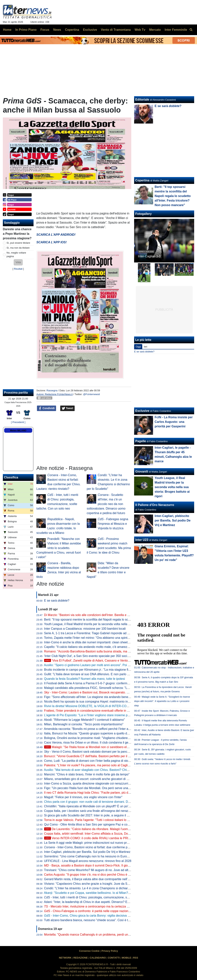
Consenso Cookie (89, 951)
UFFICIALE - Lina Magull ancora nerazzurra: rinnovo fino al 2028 (88, 861)
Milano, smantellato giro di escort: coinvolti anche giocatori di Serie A (90, 779)
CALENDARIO (98, 958)
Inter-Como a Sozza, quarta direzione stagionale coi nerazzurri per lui (91, 783)
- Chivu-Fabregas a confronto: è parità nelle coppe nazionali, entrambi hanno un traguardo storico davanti (118, 911)
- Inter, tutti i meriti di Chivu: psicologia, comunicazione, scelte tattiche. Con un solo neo (106, 897)
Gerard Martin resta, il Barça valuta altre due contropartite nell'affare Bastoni (95, 879)
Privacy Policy (110, 951)
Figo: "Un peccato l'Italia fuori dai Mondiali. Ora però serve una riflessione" (94, 788)
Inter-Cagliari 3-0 (149, 256)
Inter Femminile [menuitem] (176, 30)
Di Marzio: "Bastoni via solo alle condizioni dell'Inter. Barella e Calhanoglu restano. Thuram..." (107, 615)
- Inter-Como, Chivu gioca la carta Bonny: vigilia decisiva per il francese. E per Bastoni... (107, 916)
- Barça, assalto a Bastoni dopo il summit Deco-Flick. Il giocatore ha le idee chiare (102, 865)
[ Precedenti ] (18, 422)
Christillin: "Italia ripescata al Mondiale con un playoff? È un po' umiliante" (93, 806)
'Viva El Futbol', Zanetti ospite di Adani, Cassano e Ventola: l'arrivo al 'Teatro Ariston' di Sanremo (113, 661)
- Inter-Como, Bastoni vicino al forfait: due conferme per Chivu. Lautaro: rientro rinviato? (109, 847)
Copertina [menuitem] (72, 30)
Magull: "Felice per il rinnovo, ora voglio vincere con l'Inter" (83, 797)
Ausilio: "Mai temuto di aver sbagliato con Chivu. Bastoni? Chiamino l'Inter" (94, 770)
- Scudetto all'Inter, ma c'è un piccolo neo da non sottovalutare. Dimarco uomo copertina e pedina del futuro (106, 504)
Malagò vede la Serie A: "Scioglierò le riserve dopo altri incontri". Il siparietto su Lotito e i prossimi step (162, 701)
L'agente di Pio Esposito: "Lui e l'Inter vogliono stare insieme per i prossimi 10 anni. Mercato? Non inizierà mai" (118, 715)
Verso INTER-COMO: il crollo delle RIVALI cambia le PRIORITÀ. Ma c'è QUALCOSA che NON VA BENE (118, 838)
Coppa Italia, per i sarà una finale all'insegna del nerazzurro (90, 811)
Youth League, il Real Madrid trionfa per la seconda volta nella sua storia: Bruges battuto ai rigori (109, 624)
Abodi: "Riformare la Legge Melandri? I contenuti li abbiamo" (84, 720)
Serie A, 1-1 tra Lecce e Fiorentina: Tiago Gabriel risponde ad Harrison (91, 633)
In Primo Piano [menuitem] (26, 30)
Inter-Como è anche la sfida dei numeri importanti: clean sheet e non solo (93, 642)
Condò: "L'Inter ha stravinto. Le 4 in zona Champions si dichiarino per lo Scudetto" (99, 888)
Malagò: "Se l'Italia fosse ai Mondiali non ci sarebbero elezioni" (90, 747)
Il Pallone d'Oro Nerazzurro (155, 505)
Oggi (138, 347)
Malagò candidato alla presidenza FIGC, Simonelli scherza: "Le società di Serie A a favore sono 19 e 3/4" (115, 688)
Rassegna (52, 390)
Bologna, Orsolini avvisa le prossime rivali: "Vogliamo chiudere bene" (90, 738)
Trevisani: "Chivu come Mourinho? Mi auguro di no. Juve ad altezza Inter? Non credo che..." (106, 870)
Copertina (142, 180)
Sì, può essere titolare (18, 243)
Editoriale (142, 100)
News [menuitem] (57, 30)
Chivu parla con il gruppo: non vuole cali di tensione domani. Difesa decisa (94, 802)
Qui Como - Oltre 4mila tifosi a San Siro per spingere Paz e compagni (91, 824)
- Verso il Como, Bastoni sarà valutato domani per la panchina (89, 752)
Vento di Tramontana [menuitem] (116, 30)
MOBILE (126, 958)
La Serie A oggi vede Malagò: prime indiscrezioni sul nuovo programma (92, 843)
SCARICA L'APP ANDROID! (56, 235)
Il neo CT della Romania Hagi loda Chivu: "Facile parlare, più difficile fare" (93, 793)
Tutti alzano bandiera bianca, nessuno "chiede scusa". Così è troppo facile (94, 920)
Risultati (18, 269)
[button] (18, 262)
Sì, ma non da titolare (18, 248)
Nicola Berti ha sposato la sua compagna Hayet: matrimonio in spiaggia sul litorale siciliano (105, 702)
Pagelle (141, 441)
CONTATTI (114, 958)
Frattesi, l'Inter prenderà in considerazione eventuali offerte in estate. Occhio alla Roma (102, 711)
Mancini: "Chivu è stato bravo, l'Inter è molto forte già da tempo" (87, 774)
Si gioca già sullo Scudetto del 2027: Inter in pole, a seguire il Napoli (90, 815)
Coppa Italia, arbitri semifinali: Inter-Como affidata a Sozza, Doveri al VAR (93, 834)
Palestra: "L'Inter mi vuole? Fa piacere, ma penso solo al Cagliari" (88, 765)
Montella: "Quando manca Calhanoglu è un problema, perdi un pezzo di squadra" (99, 935)
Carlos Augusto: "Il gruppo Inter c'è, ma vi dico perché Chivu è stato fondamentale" (100, 875)
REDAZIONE (81, 958)
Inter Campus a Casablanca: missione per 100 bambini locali (85, 629)
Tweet (68, 408)
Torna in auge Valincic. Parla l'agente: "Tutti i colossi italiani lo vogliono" (92, 820)
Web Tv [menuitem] (140, 30)
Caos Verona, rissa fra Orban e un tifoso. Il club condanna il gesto (88, 742)
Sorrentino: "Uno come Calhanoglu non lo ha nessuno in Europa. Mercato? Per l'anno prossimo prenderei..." (117, 856)
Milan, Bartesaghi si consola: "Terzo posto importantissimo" (84, 724)
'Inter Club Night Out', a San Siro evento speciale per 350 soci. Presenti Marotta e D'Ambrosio (107, 656)
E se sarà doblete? (144, 352)
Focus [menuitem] (45, 30)
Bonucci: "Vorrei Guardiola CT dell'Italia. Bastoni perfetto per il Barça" (91, 756)
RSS (136, 958)
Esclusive (142, 411)
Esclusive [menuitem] (90, 30)
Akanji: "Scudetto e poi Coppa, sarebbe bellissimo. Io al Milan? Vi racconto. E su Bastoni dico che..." (111, 893)
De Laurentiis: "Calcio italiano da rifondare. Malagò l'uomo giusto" (92, 829)
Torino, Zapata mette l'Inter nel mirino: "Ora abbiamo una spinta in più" (91, 638)
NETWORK (65, 958)
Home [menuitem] (7, 30)
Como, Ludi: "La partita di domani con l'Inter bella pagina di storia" (88, 761)
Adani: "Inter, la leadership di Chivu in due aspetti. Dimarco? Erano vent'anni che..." (100, 902)
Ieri (145, 347)
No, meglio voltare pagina (16, 254)
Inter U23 (142, 540)
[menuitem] (191, 30)
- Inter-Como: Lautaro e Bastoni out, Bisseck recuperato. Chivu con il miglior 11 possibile (107, 692)
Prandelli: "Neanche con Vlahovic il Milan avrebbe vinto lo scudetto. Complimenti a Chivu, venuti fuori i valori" (59, 548)
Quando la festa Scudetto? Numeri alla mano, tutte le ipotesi (85, 679)
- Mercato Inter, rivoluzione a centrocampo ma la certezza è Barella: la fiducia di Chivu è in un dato (113, 906)
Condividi (47, 408)
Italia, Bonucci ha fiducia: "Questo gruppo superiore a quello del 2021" (91, 733)
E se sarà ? (57, 601)
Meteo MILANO (18, 431)
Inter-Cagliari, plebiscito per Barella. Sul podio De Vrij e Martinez (87, 852)
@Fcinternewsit (91, 394)
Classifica (11, 477)
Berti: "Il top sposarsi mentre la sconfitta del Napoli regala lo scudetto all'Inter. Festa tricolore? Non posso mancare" (173, 196)
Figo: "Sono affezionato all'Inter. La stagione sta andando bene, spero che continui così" (103, 697)
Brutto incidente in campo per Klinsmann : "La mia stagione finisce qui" (93, 670)
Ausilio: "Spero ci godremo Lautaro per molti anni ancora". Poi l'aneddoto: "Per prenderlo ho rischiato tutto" (115, 665)
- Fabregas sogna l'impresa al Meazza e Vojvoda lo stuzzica (113, 524)
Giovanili (142, 471)
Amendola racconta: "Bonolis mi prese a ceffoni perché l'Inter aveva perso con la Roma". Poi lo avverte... (114, 729)
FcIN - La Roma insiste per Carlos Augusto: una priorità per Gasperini (174, 422)
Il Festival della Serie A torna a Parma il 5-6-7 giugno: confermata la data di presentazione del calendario (114, 683)
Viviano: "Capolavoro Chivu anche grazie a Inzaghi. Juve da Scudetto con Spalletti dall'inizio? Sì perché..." (115, 884)
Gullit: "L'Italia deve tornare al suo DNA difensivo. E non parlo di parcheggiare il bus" (101, 674)
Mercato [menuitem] (155, 30)
